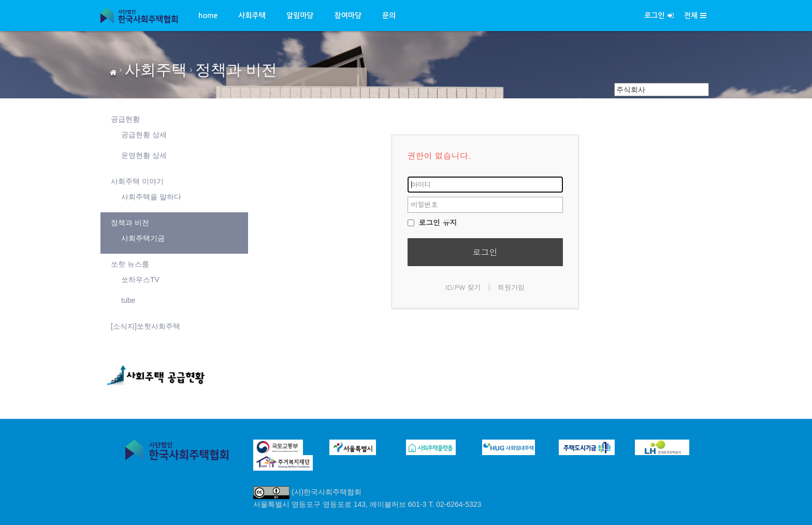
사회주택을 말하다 (151, 197)
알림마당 (300, 16)
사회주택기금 (143, 238)
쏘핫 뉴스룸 (130, 264)
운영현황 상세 (144, 155)
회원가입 (511, 287)
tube (128, 300)
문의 (389, 16)
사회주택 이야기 (137, 181)
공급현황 (125, 119)
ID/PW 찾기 (463, 287)
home (208, 16)
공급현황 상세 (144, 135)
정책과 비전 (236, 70)
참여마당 (348, 16)
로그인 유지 (432, 222)
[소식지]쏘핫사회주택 (146, 326)
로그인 (659, 16)
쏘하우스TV (140, 280)
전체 (695, 16)
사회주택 (252, 16)
